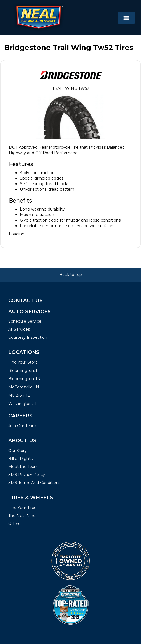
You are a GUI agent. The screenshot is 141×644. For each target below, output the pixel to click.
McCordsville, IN (24, 387)
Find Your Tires (22, 508)
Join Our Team (22, 426)
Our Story (18, 451)
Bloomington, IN (24, 379)
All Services (19, 329)
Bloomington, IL (24, 370)
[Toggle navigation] (126, 18)
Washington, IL (23, 404)
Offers (14, 524)
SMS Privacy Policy (27, 475)
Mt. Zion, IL (19, 395)
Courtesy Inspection (28, 337)
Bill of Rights (20, 459)
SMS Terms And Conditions (34, 483)
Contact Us (26, 301)
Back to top (71, 275)
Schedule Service (25, 321)
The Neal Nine (22, 516)
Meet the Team (23, 467)
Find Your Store (23, 362)
